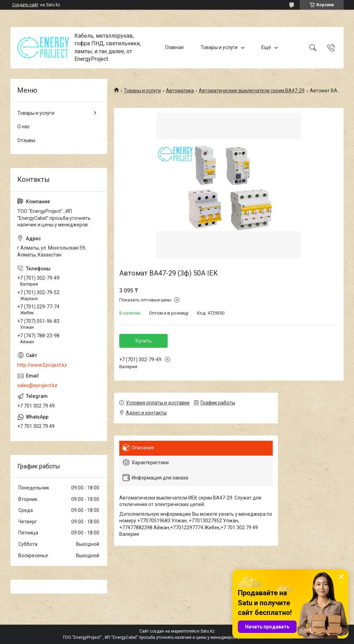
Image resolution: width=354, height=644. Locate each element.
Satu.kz (208, 631)
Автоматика (180, 91)
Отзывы (26, 140)
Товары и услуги (219, 47)
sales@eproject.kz (37, 385)
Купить (144, 341)
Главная (174, 47)
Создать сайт (25, 5)
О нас (24, 127)
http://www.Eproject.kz (42, 365)
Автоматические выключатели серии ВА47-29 (252, 91)
